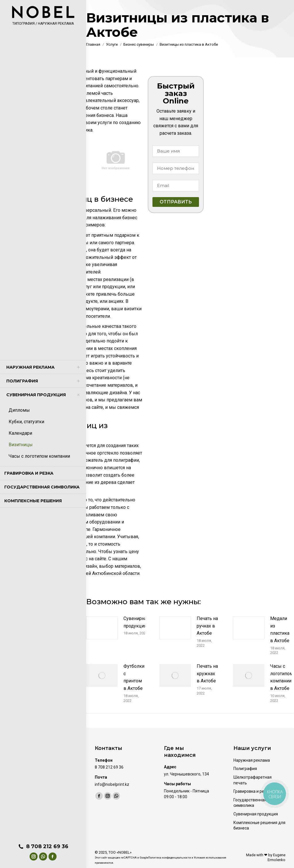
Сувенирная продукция (136, 622)
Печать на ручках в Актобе (207, 626)
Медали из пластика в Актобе (280, 630)
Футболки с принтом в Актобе (134, 677)
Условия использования (210, 858)
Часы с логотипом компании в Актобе (282, 677)
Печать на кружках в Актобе (207, 673)
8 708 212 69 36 (43, 846)
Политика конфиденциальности (170, 858)
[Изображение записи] (102, 628)
